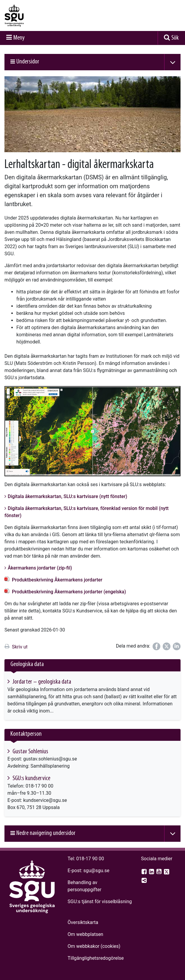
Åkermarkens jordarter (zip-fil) (40, 568)
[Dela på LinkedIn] (177, 646)
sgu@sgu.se (96, 871)
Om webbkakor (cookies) (94, 946)
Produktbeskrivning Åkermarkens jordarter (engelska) (69, 592)
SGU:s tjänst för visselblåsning (100, 902)
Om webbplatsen (85, 934)
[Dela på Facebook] (156, 646)
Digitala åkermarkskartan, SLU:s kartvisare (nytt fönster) (68, 496)
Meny (19, 38)
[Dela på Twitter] (167, 646)
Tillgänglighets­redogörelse (96, 958)
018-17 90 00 (90, 859)
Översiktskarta (83, 922)
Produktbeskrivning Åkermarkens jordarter (57, 580)
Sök (175, 38)
